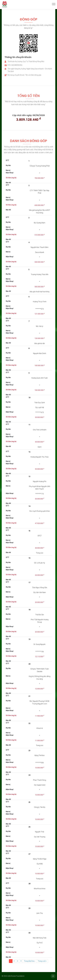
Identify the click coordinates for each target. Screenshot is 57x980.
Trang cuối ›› (42, 961)
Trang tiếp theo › (30, 961)
